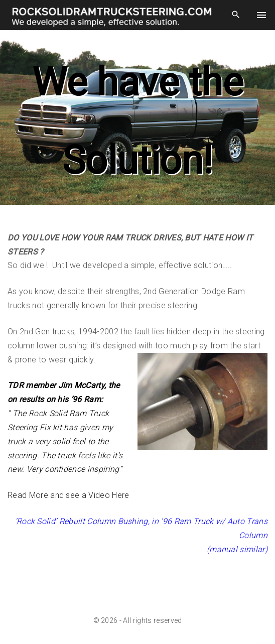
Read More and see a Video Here (68, 495)
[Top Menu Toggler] (261, 15)
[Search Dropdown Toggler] (236, 15)
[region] (137, 121)
